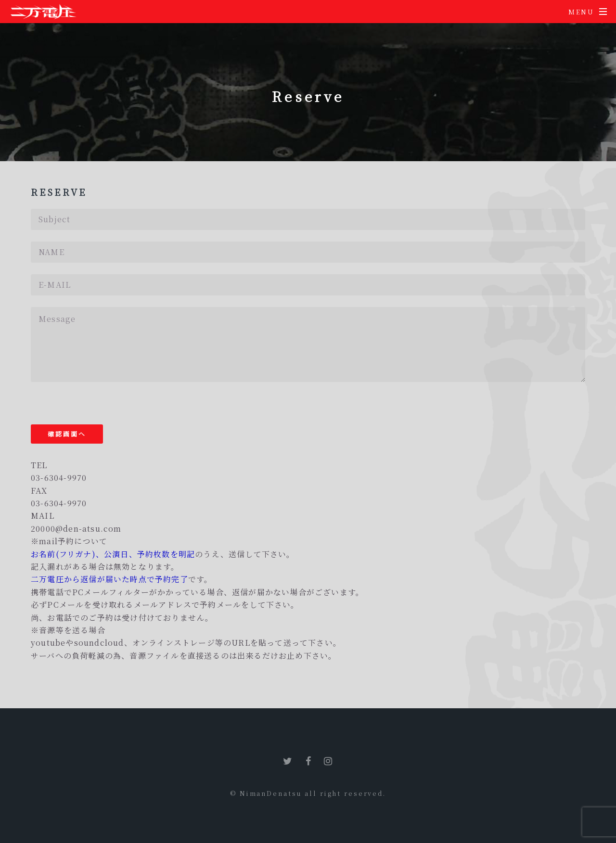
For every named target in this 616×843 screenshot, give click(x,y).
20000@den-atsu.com (76, 529)
